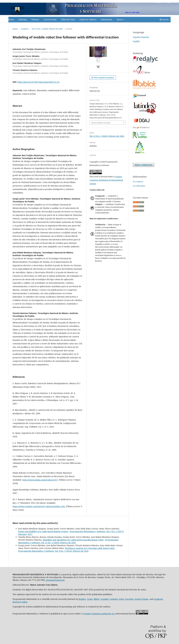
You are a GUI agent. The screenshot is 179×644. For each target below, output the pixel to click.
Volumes (35, 20)
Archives (25, 29)
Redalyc (82, 599)
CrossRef (104, 599)
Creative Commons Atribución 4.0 (99, 614)
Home (11, 20)
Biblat (96, 599)
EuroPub (129, 599)
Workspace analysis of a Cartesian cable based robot (90, 548)
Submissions (106, 20)
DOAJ (121, 599)
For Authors (138, 182)
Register (159, 2)
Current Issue (50, 20)
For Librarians (139, 186)
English (136, 41)
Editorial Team (68, 20)
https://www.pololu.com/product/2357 (40, 480)
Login (168, 2)
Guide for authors (88, 20)
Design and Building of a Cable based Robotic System (43, 531)
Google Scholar (141, 599)
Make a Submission (144, 165)
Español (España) (141, 37)
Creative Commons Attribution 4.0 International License (106, 180)
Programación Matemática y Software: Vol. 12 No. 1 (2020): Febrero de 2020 (68, 541)
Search (164, 20)
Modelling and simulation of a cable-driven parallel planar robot (73, 540)
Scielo (90, 599)
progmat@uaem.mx (55, 580)
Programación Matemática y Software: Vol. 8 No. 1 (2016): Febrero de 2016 (53, 551)
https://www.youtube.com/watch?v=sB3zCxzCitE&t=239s (39, 506)
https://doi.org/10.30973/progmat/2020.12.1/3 (38, 82)
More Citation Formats (101, 123)
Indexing (23, 20)
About (120, 20)
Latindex (114, 599)
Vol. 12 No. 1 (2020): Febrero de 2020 (47, 29)
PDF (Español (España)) (104, 78)
